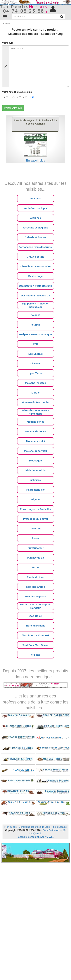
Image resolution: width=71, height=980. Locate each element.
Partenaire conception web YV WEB (36, 837)
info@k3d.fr (36, 834)
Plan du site (10, 827)
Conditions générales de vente (35, 827)
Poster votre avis (13, 108)
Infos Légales (60, 827)
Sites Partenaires (52, 830)
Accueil (6, 23)
